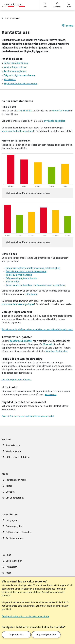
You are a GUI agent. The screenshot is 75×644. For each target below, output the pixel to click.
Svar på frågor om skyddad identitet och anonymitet (28, 416)
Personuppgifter (14, 526)
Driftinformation (14, 538)
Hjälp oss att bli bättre (18, 457)
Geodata (10, 492)
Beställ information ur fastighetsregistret (26, 271)
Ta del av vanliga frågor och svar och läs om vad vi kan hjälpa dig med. (37, 329)
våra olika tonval (60, 111)
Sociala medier (14, 561)
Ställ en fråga (13, 282)
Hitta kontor (10, 79)
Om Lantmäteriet (13, 18)
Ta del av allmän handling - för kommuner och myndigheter (36, 285)
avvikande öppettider (54, 121)
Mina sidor (48, 344)
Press (9, 573)
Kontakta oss (13, 445)
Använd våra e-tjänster (15, 71)
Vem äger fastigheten (57, 351)
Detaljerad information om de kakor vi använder (26, 616)
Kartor (9, 486)
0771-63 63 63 (24, 111)
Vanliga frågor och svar (16, 67)
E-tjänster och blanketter (20, 341)
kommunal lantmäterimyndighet (18, 131)
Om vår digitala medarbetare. (16, 380)
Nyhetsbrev (12, 567)
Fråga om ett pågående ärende (21, 278)
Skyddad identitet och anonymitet (21, 84)
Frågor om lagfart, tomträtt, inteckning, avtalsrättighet (33, 268)
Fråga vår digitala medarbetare (19, 75)
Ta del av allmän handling (19, 275)
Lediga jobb (12, 520)
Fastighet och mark (16, 480)
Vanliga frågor (13, 451)
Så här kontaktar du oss (16, 63)
